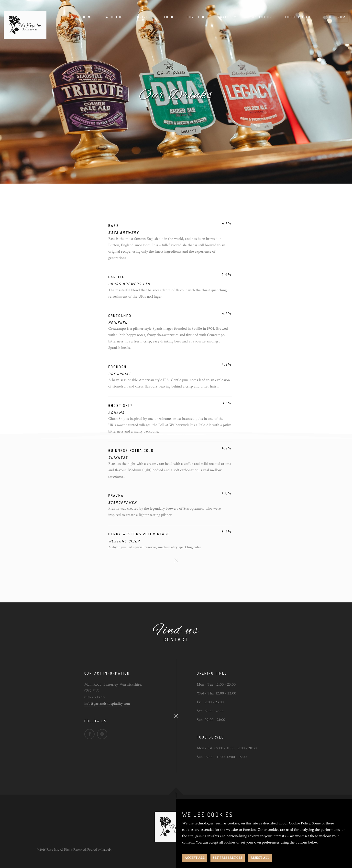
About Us (115, 17)
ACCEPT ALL (195, 858)
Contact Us (261, 17)
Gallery (228, 17)
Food (169, 17)
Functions (197, 17)
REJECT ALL (260, 858)
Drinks (144, 17)
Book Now (336, 17)
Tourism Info (298, 17)
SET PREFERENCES (228, 858)
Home (88, 17)
